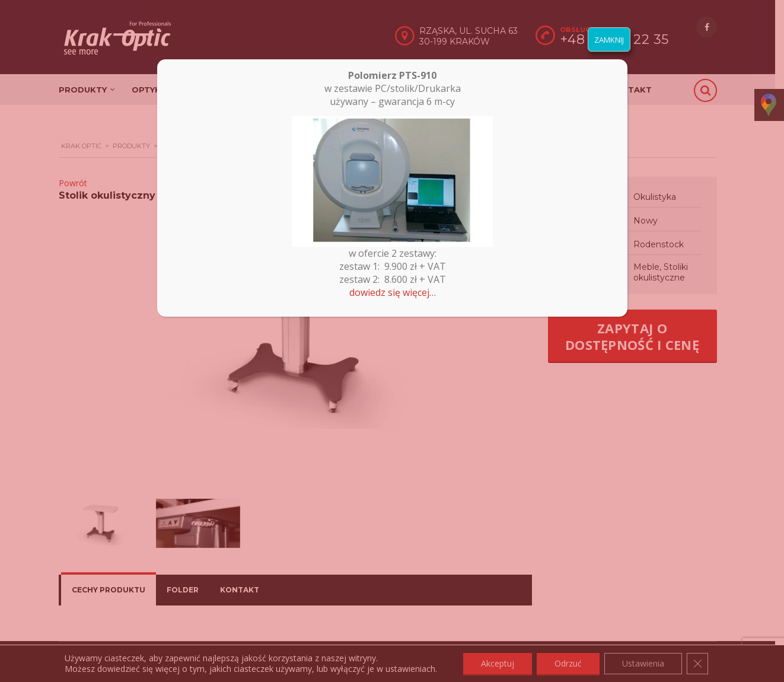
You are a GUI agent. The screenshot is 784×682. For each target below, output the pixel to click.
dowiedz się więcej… (393, 292)
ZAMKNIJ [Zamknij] (609, 40)
